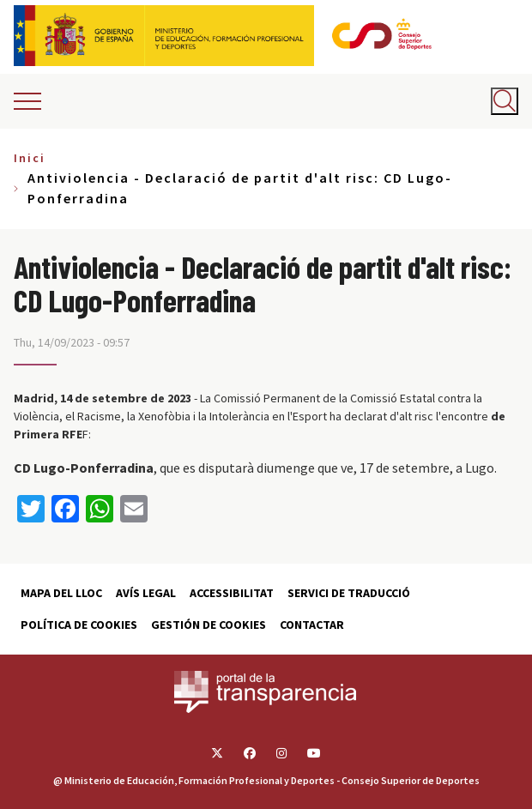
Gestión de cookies (209, 625)
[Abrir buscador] (505, 101)
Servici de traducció (349, 593)
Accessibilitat (232, 593)
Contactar (312, 625)
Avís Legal (146, 593)
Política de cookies (79, 625)
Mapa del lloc (61, 593)
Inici (30, 158)
